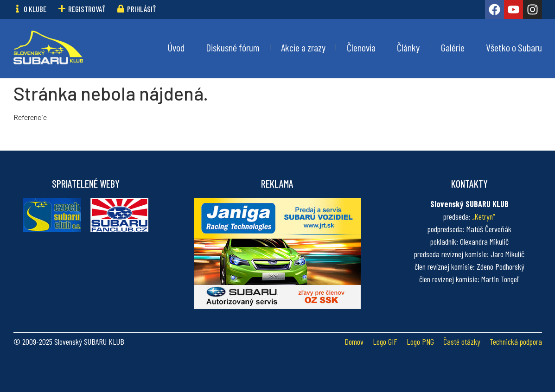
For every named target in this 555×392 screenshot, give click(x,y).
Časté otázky (462, 341)
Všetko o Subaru (514, 47)
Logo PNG (420, 341)
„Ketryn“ (484, 216)
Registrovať (87, 9)
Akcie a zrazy (303, 47)
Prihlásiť (141, 9)
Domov (354, 341)
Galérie (453, 47)
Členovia (361, 47)
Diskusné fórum (233, 47)
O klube (35, 9)
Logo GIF (385, 341)
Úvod (176, 47)
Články (408, 47)
